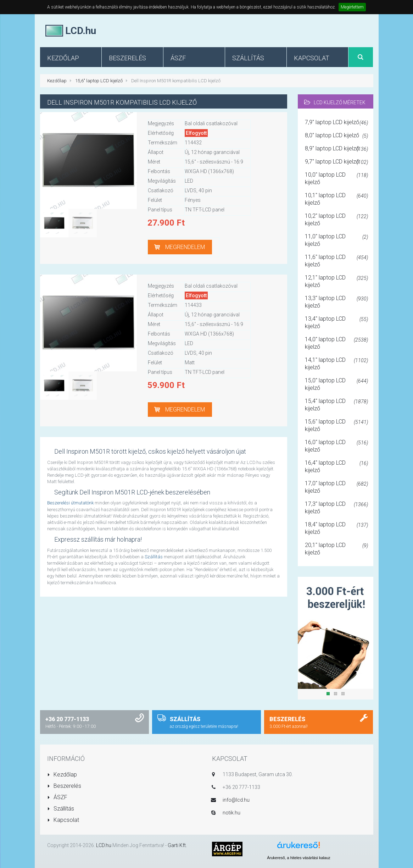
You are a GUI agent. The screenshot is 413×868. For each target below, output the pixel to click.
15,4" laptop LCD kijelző (336, 405)
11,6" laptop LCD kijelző (336, 261)
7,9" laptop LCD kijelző (336, 123)
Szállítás (154, 557)
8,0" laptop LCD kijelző (336, 136)
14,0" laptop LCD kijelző (336, 343)
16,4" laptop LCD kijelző (336, 466)
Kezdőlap (57, 81)
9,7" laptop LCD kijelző (336, 162)
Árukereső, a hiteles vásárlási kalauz (299, 858)
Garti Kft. (177, 845)
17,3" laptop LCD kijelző (336, 508)
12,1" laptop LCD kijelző (336, 281)
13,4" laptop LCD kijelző (336, 322)
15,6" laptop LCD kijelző (99, 81)
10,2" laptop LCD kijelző (336, 220)
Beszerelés (64, 786)
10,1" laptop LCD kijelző (336, 199)
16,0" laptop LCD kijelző (336, 446)
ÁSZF (57, 797)
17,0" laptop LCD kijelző (336, 487)
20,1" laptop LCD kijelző (336, 549)
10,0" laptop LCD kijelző (336, 178)
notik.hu (231, 813)
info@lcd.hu (236, 800)
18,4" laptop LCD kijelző (336, 528)
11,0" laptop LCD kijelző (336, 240)
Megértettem (352, 7)
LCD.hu (104, 845)
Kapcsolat (63, 820)
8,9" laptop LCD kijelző (336, 149)
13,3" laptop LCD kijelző (336, 302)
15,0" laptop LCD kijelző (336, 384)
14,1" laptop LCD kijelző (336, 364)
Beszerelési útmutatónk (70, 503)
